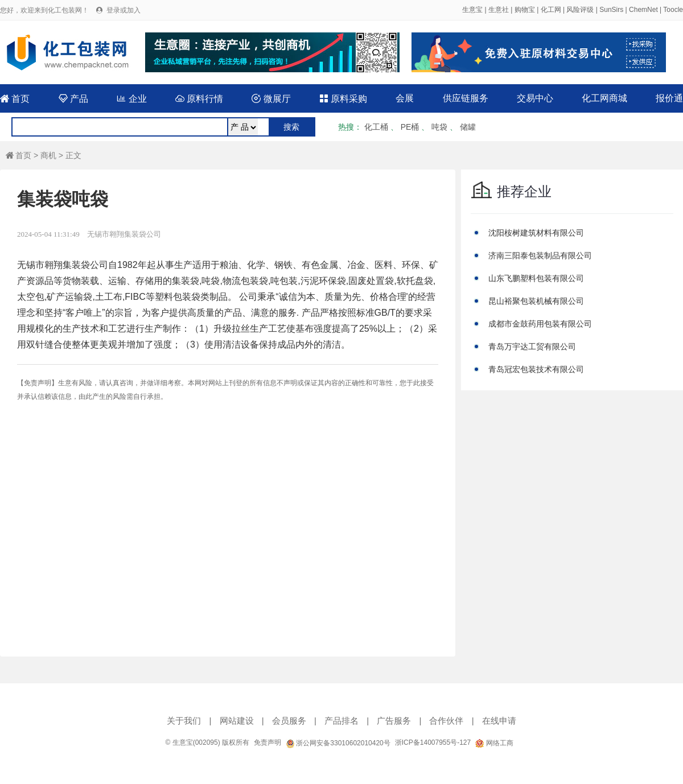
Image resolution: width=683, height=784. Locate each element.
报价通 (669, 98)
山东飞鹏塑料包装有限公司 (536, 278)
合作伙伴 (446, 721)
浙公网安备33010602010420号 (338, 743)
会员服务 (289, 721)
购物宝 (525, 10)
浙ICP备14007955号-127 (433, 742)
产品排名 (341, 721)
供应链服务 (466, 98)
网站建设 (237, 721)
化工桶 (376, 127)
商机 (48, 155)
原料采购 (343, 99)
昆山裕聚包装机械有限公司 (536, 301)
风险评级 (580, 10)
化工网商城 (604, 98)
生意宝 (472, 10)
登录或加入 (124, 10)
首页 (15, 99)
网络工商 (494, 743)
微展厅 (271, 99)
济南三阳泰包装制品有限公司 (540, 255)
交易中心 (535, 98)
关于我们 (184, 721)
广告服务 (394, 721)
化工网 (551, 10)
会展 (405, 98)
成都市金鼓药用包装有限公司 (540, 324)
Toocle (673, 10)
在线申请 (499, 721)
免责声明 (268, 742)
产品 (73, 99)
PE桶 (410, 127)
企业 (131, 99)
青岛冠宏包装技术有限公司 (536, 369)
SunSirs (611, 10)
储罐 (468, 127)
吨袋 (439, 127)
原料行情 (199, 99)
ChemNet (643, 10)
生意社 (499, 10)
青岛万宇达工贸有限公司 (532, 346)
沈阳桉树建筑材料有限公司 (536, 233)
